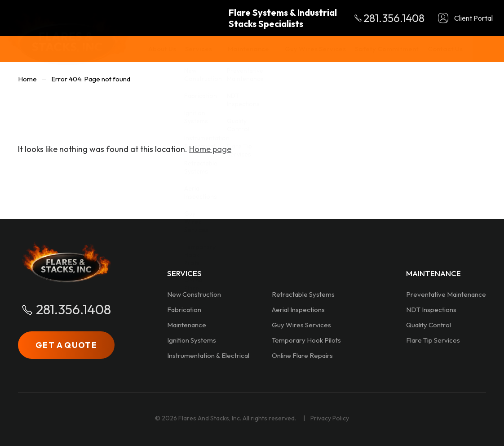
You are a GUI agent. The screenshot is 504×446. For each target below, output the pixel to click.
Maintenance (187, 325)
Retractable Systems (303, 294)
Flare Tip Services (433, 340)
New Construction (194, 294)
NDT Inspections (431, 310)
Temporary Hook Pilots (306, 340)
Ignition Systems (192, 340)
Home (27, 79)
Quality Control (429, 325)
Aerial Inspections (298, 310)
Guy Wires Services (301, 325)
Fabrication (184, 310)
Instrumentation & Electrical (208, 355)
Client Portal (473, 18)
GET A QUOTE (66, 345)
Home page (210, 149)
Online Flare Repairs (302, 355)
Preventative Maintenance (446, 294)
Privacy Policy (330, 418)
